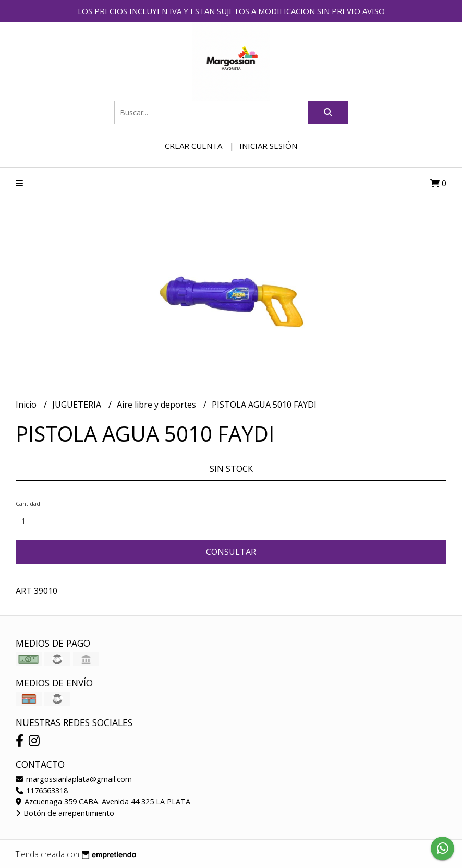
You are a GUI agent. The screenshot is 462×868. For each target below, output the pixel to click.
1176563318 (42, 790)
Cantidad (28, 503)
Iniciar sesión (268, 146)
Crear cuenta (193, 146)
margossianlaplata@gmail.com (74, 779)
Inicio (27, 405)
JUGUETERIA (78, 405)
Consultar (231, 552)
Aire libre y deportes (157, 405)
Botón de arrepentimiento (65, 813)
